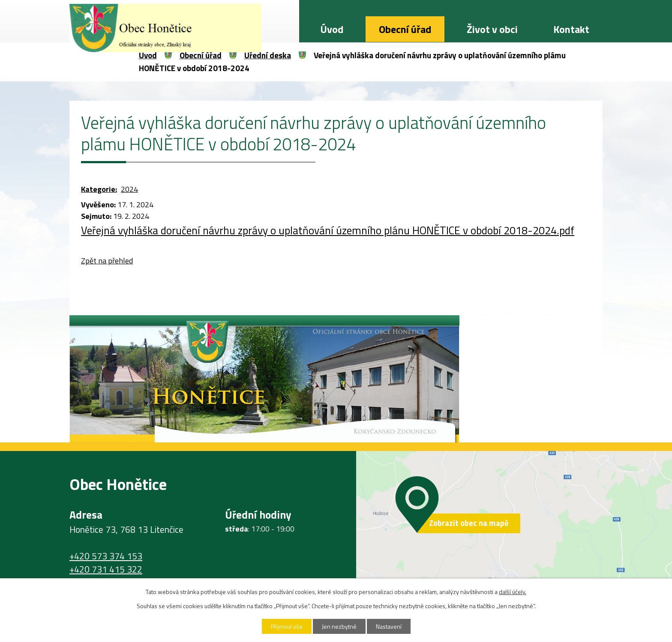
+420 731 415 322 (106, 569)
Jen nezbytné (339, 626)
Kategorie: (99, 189)
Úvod (332, 29)
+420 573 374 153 (106, 556)
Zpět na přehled (107, 261)
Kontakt (571, 29)
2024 (129, 189)
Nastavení (389, 626)
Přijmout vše (287, 626)
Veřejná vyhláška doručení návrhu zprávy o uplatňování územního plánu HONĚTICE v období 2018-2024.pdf (328, 230)
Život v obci (492, 29)
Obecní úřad (405, 29)
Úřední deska (268, 55)
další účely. (513, 592)
